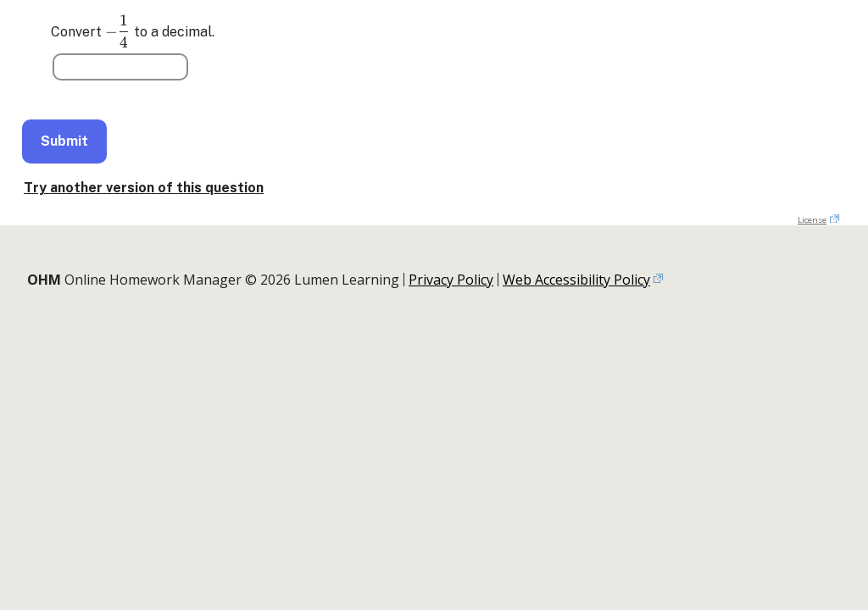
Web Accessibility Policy (576, 280)
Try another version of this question (144, 188)
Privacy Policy (451, 280)
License (812, 220)
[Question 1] (120, 67)
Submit (64, 141)
